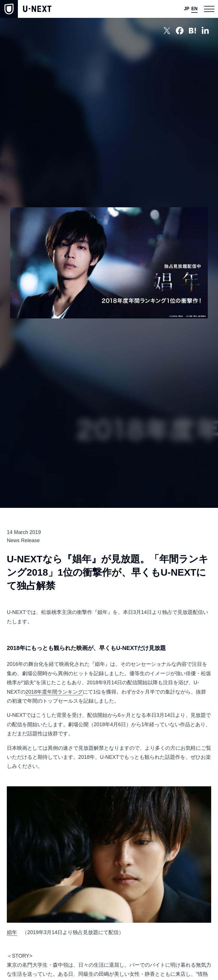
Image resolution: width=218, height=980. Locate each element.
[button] (209, 9)
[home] (26, 9)
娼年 (12, 932)
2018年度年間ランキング (54, 692)
